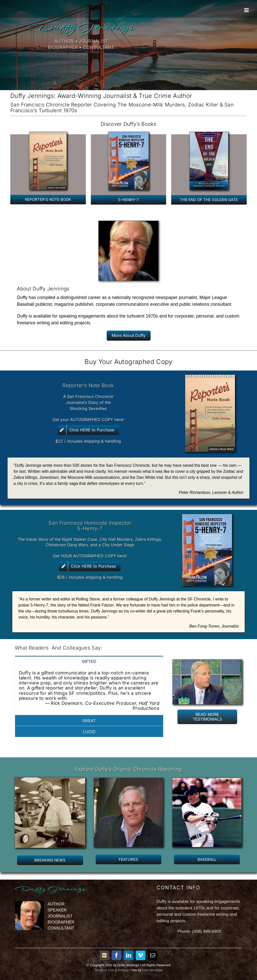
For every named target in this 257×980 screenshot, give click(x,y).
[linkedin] (128, 955)
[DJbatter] (207, 784)
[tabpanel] (89, 686)
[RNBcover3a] (48, 134)
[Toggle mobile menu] (247, 10)
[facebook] (116, 955)
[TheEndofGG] (209, 134)
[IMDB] (104, 955)
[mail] (153, 955)
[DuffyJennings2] (128, 784)
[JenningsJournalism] (50, 783)
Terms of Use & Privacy (112, 970)
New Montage (152, 970)
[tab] (89, 657)
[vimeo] (141, 955)
